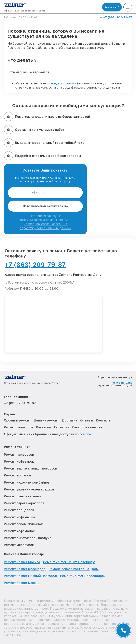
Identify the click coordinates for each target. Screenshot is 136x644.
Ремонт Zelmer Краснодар (25, 569)
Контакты (104, 420)
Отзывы (87, 420)
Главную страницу (62, 83)
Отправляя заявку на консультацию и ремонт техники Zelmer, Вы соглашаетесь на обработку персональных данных (45, 222)
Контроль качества (87, 427)
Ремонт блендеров (19, 510)
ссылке (85, 434)
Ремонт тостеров (18, 475)
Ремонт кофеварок (19, 462)
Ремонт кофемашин (20, 517)
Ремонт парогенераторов (24, 503)
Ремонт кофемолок (19, 531)
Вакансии (44, 427)
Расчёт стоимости (18, 427)
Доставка (69, 420)
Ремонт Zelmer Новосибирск (83, 576)
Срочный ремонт (17, 420)
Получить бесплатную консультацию (45, 206)
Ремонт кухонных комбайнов (27, 482)
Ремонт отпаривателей (22, 496)
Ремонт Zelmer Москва (22, 562)
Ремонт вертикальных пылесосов (30, 468)
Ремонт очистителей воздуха (28, 538)
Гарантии (61, 427)
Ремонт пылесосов (19, 455)
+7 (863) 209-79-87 (118, 17)
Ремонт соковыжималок (23, 524)
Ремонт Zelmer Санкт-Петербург (69, 562)
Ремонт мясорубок (19, 545)
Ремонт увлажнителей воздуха (29, 489)
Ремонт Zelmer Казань (21, 583)
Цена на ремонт (46, 420)
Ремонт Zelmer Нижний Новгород (30, 576)
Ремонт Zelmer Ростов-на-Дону (74, 569)
